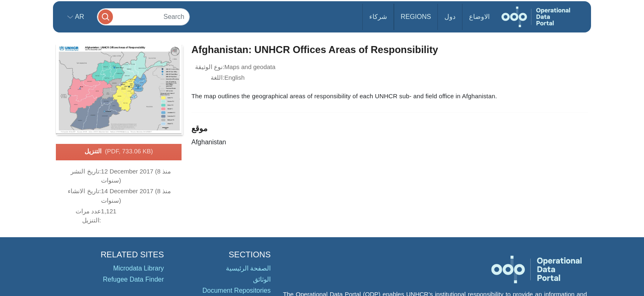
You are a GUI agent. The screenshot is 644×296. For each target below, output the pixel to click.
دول (450, 17)
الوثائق (262, 279)
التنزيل (119, 152)
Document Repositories (237, 290)
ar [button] (79, 17)
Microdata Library (138, 268)
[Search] (143, 17)
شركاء (378, 17)
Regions (416, 17)
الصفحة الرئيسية (248, 268)
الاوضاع (479, 17)
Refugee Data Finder (133, 279)
